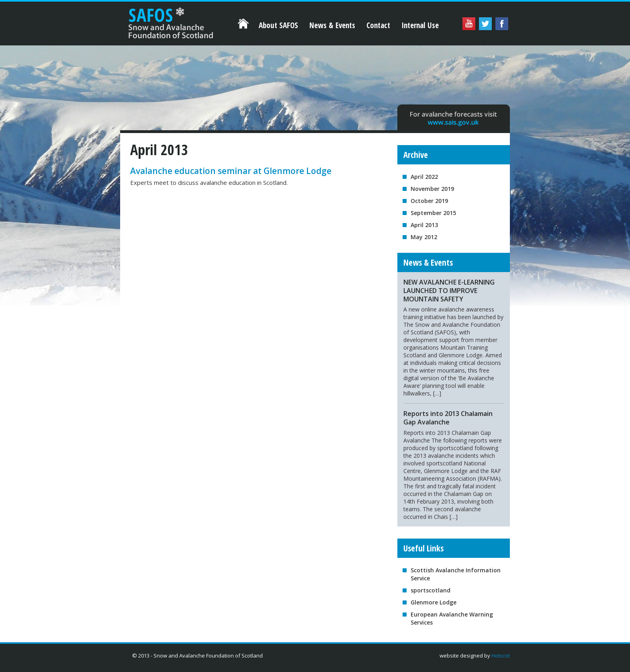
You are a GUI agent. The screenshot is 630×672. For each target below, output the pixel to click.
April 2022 (424, 177)
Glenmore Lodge (434, 602)
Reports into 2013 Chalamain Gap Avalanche (448, 418)
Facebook (502, 24)
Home (167, 19)
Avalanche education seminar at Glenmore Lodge (231, 171)
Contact (378, 25)
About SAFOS (278, 25)
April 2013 (424, 225)
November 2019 (432, 189)
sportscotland (431, 590)
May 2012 (424, 237)
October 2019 (429, 201)
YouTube (469, 24)
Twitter (485, 24)
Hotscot (501, 656)
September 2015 (433, 213)
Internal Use (420, 25)
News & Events (332, 25)
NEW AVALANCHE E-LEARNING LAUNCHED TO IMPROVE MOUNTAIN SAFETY (449, 291)
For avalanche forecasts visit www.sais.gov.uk (454, 117)
